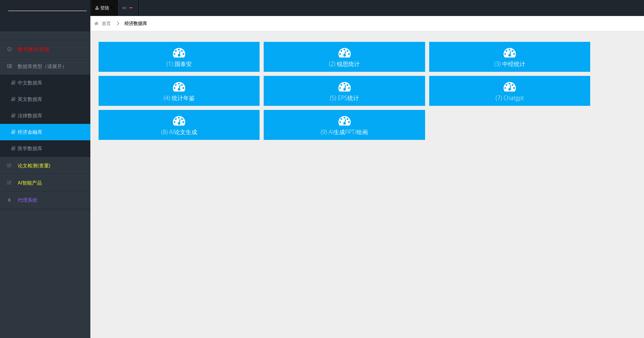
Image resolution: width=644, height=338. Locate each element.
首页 (103, 23)
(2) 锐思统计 (344, 57)
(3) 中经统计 (509, 57)
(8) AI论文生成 (179, 125)
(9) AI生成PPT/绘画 (345, 125)
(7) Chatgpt (510, 91)
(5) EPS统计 (344, 91)
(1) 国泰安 (179, 57)
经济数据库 (136, 23)
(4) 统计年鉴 (179, 91)
